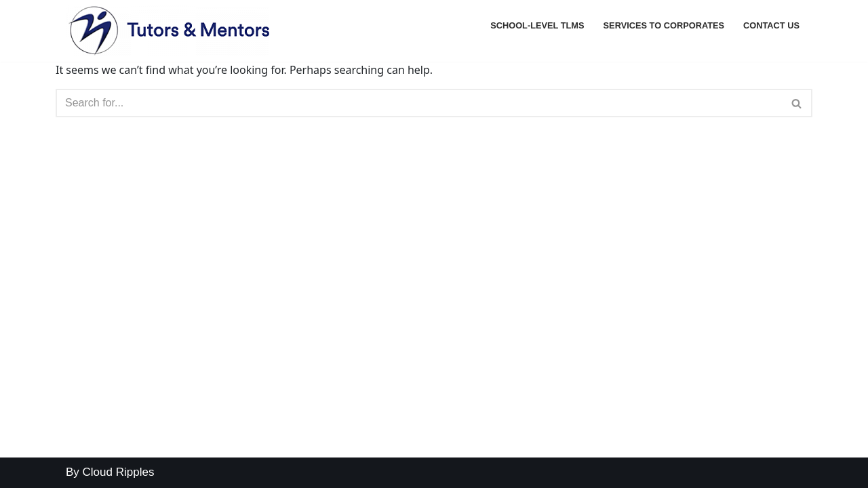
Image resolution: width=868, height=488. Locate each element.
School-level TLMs (537, 25)
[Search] (419, 103)
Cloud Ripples (119, 472)
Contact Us (771, 25)
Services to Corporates (664, 25)
